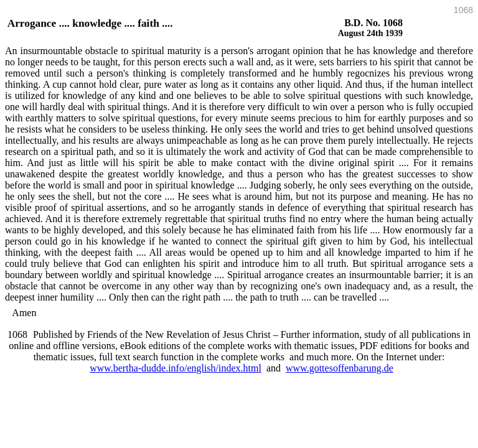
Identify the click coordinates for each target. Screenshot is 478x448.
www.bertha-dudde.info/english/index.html (176, 368)
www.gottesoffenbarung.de (340, 368)
